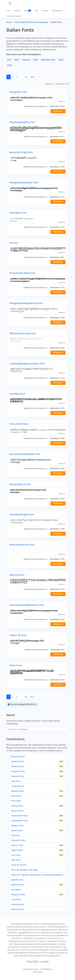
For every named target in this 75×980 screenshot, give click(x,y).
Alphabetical (57, 11)
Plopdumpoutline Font (22, 122)
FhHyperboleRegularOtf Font (26, 303)
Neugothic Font (18, 92)
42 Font (14, 243)
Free (9, 11)
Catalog (17, 11)
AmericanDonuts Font (22, 545)
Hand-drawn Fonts (20, 816)
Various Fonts (18, 811)
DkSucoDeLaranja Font (23, 333)
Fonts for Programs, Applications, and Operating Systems (37, 875)
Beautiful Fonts (18, 756)
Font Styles (16, 890)
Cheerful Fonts (18, 761)
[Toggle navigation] (10, 3)
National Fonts (18, 904)
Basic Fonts (16, 796)
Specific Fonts (18, 880)
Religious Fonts (18, 895)
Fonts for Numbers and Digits (25, 870)
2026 (9, 65)
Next (32, 77)
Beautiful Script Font (21, 152)
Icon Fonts (16, 855)
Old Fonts (16, 835)
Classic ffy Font (18, 635)
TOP (37, 11)
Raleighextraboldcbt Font (24, 182)
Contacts (45, 961)
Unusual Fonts (18, 786)
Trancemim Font (19, 424)
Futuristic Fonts (18, 840)
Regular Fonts (18, 791)
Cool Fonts (16, 781)
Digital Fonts (17, 850)
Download (58, 111)
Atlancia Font (17, 575)
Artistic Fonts (17, 845)
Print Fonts (16, 801)
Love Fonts (16, 899)
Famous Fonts (18, 776)
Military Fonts (18, 766)
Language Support (14, 16)
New (28, 11)
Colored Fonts (18, 909)
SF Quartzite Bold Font (22, 273)
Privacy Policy (33, 961)
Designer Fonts (18, 771)
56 (26, 77)
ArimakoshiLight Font (22, 514)
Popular (45, 11)
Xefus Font (16, 665)
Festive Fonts (17, 806)
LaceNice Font (18, 394)
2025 (61, 60)
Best (17, 60)
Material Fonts (18, 885)
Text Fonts (16, 860)
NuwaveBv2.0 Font (20, 484)
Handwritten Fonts (20, 821)
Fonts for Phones (19, 865)
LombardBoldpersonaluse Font (27, 364)
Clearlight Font (18, 213)
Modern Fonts (18, 826)
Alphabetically (48, 60)
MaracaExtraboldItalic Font (25, 454)
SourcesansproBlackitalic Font (27, 605)
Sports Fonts (17, 830)
